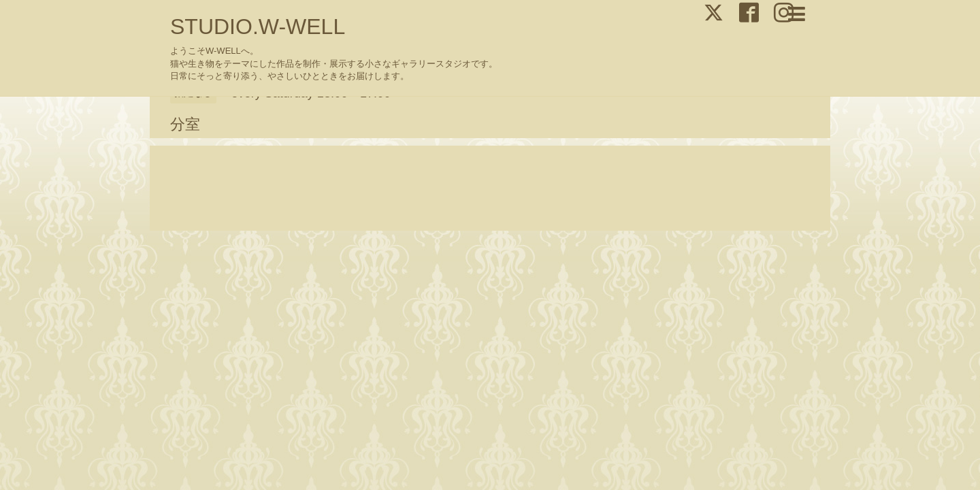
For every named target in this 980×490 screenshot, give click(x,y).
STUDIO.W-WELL (258, 27)
